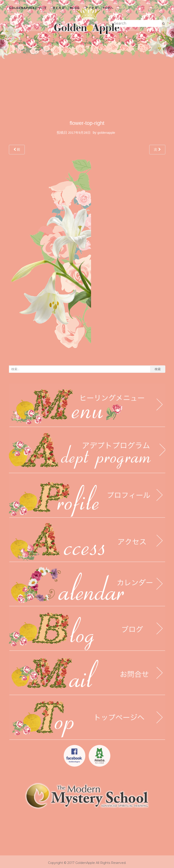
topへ (108, 8)
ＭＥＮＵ (58, 8)
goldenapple (106, 133)
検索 (158, 369)
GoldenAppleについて (28, 8)
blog (75, 8)
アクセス (91, 8)
